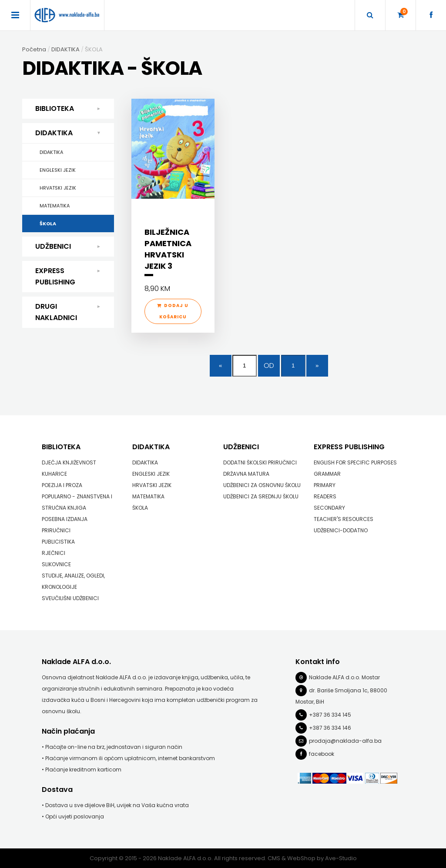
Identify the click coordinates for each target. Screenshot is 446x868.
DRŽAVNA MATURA (246, 473)
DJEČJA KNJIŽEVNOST (69, 462)
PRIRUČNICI (56, 530)
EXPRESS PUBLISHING (68, 276)
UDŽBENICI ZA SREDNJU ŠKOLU (261, 496)
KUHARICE (54, 473)
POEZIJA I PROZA (62, 485)
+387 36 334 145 (330, 714)
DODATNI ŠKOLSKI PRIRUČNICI (260, 462)
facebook (322, 753)
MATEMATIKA (55, 206)
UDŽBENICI (68, 247)
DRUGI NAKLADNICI (68, 312)
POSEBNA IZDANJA (65, 519)
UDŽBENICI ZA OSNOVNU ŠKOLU (262, 485)
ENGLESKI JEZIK (58, 170)
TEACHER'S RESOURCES (344, 519)
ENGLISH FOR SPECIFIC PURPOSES (355, 462)
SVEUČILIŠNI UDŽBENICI (70, 598)
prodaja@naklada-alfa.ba (345, 740)
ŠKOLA (48, 224)
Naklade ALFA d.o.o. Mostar (344, 677)
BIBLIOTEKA (68, 109)
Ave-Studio (341, 858)
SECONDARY (329, 507)
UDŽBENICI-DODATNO (341, 530)
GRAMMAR (327, 473)
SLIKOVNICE (56, 564)
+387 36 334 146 (330, 727)
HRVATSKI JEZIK (58, 188)
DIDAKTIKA (70, 133)
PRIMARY (325, 485)
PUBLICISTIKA (58, 541)
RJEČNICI (54, 553)
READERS (325, 496)
